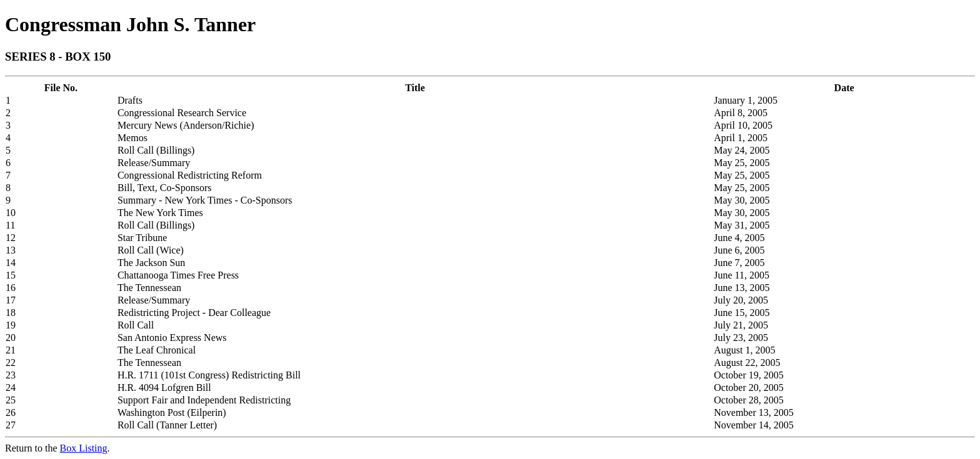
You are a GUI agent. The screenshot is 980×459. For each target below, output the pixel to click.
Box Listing (84, 448)
